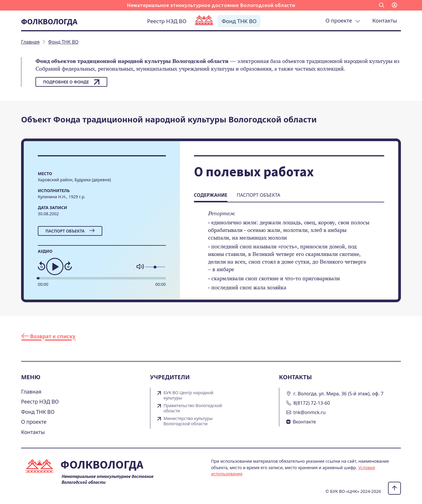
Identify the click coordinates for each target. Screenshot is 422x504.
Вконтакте (304, 422)
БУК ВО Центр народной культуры (188, 395)
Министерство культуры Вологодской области (188, 421)
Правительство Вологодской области (193, 408)
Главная (31, 392)
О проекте (343, 20)
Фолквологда (49, 21)
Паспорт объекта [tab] (258, 195)
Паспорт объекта (70, 231)
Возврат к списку (49, 336)
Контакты (385, 20)
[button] (382, 5)
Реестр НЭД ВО (167, 21)
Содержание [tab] (211, 195)
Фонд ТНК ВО (239, 21)
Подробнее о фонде (71, 82)
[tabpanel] (289, 254)
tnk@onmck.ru (309, 412)
